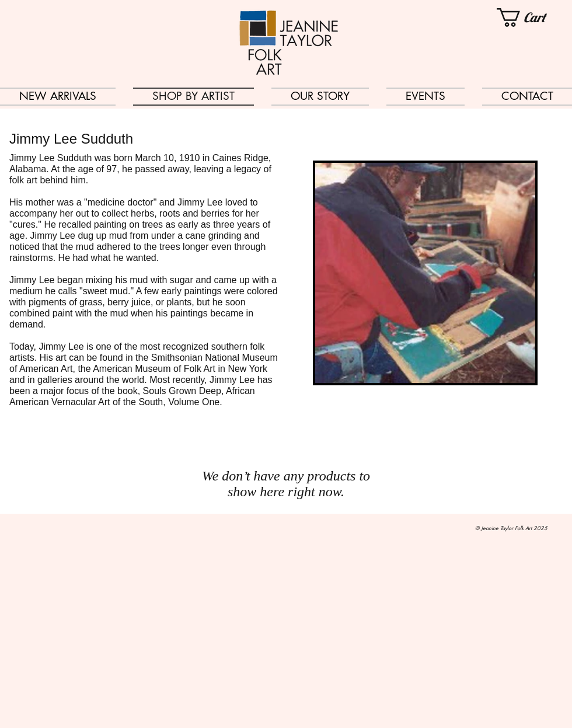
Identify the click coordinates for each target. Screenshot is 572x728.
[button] (534, 18)
